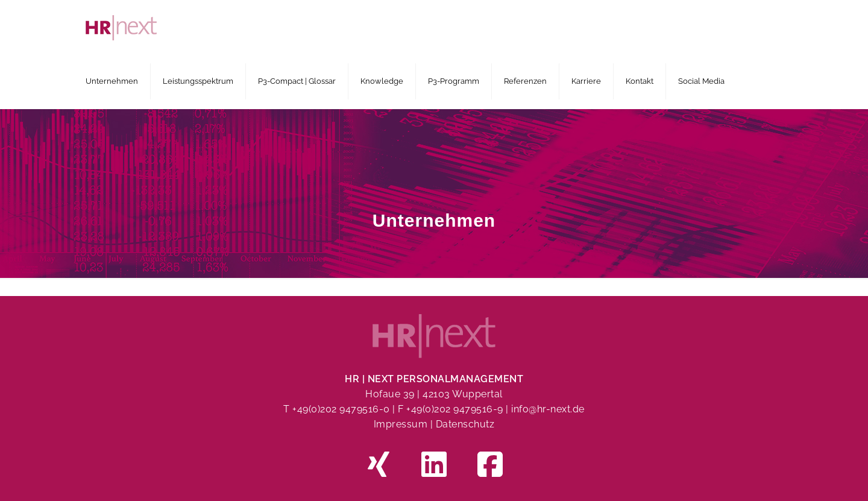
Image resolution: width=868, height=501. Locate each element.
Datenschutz (465, 424)
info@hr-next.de (548, 409)
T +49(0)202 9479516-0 (338, 409)
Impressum (401, 424)
